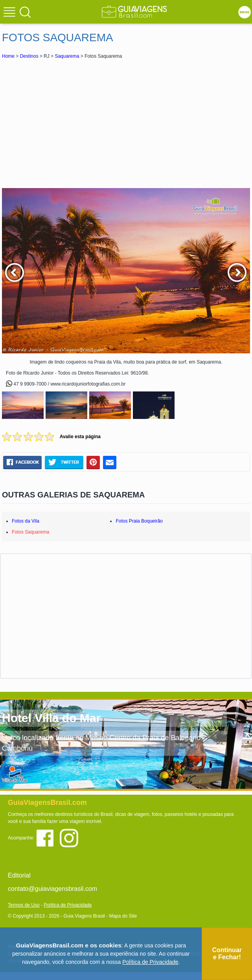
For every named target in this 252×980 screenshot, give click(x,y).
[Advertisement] (126, 123)
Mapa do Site (123, 916)
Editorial (19, 875)
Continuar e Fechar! (227, 953)
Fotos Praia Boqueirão (139, 521)
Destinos (29, 56)
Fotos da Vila (26, 521)
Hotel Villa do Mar (51, 718)
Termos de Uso (24, 905)
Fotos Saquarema (30, 532)
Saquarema (67, 56)
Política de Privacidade (68, 905)
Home (8, 56)
